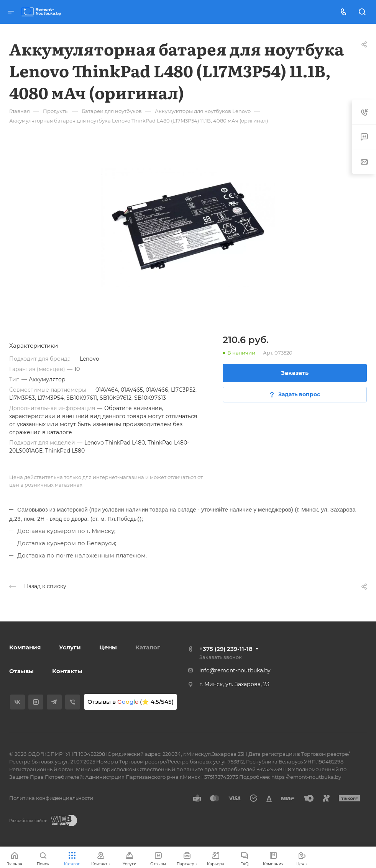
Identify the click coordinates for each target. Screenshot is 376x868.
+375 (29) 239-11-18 (226, 649)
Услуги (70, 647)
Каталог (148, 647)
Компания (25, 647)
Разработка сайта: (28, 821)
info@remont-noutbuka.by (235, 670)
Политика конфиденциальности (51, 798)
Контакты (67, 671)
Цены (108, 647)
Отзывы (21, 671)
